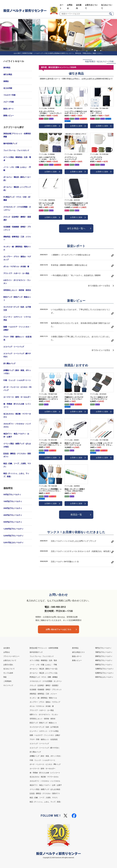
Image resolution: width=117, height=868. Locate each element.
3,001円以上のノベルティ (13, 543)
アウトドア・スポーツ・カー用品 (16, 273)
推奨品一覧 (76, 515)
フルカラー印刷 (9, 95)
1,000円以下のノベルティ (13, 529)
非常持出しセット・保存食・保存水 (17, 290)
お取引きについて (10, 661)
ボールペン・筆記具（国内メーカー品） (17, 179)
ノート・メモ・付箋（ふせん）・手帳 (17, 169)
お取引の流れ (8, 665)
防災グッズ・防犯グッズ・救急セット (17, 299)
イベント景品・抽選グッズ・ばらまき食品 (17, 445)
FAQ (5, 677)
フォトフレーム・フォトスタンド (16, 150)
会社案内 (7, 648)
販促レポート (9, 109)
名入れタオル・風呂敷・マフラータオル (17, 415)
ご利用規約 (7, 681)
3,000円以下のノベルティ (13, 536)
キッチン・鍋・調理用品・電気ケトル (17, 248)
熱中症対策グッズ (10, 144)
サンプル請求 (8, 673)
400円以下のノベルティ (13, 515)
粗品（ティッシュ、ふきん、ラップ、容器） (16, 475)
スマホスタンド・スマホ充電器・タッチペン (17, 208)
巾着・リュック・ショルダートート (17, 380)
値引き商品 (8, 74)
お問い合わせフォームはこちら (58, 629)
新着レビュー (9, 116)
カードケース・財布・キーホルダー (17, 397)
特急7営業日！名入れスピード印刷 (99, 61)
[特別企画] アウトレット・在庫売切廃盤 (17, 135)
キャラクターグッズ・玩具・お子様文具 (17, 308)
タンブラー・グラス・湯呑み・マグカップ (17, 258)
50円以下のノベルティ (12, 495)
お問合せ (7, 652)
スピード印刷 (9, 102)
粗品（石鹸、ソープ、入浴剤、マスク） (17, 465)
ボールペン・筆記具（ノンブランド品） (17, 189)
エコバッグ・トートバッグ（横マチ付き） (17, 355)
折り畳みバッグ (9, 363)
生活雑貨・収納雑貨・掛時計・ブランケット (17, 228)
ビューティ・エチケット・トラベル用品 (17, 318)
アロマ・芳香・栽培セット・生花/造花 (17, 338)
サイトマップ (8, 685)
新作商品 (7, 68)
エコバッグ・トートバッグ (14, 347)
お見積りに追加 (51, 126)
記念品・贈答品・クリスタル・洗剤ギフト (17, 455)
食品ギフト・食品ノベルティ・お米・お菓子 (16, 435)
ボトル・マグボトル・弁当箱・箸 (16, 267)
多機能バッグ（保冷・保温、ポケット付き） (17, 372)
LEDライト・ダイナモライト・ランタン (17, 282)
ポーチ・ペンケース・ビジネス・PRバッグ (17, 389)
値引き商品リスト (78, 652)
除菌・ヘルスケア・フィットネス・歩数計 (17, 328)
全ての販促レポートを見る (99, 286)
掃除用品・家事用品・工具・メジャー (17, 238)
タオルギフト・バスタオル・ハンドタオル (17, 425)
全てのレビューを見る (101, 350)
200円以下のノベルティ (13, 508)
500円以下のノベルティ (13, 522)
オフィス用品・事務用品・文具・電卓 (17, 159)
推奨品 (6, 81)
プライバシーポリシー (11, 656)
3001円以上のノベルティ (104, 677)
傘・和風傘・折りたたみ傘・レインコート (17, 405)
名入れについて (9, 669)
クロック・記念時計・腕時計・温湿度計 (17, 218)
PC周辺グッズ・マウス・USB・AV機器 (17, 199)
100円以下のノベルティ (13, 501)
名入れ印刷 (8, 88)
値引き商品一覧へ (76, 229)
